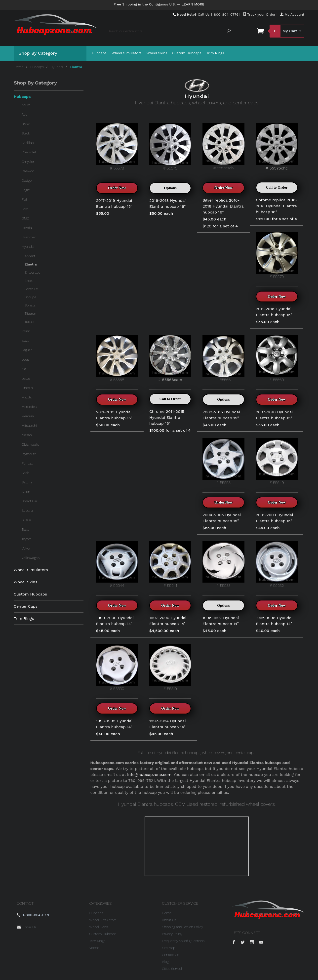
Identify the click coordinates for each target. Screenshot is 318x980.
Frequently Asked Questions (183, 941)
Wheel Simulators (126, 53)
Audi (25, 114)
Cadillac (28, 143)
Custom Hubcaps (187, 53)
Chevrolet (29, 152)
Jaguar (27, 350)
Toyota (27, 539)
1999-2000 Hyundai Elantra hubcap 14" (115, 621)
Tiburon (30, 313)
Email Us (30, 927)
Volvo (26, 548)
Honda (27, 228)
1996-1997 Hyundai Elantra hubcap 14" (221, 621)
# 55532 (277, 564)
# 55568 (117, 358)
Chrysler (28, 162)
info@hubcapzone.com (149, 775)
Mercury (28, 416)
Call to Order (277, 187)
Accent (30, 256)
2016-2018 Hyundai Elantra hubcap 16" (168, 203)
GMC (25, 218)
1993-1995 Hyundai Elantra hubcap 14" (114, 724)
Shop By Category (38, 53)
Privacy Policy (172, 934)
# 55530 (117, 667)
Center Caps (26, 606)
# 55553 (223, 461)
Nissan (27, 435)
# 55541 (170, 564)
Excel (29, 281)
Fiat (24, 199)
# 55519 (170, 667)
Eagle (26, 190)
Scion (26, 492)
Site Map (169, 948)
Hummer (29, 237)
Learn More (193, 4)
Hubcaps (99, 53)
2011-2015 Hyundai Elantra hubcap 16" (114, 415)
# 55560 (277, 358)
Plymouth (29, 454)
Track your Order (259, 14)
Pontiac (27, 463)
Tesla (25, 529)
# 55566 (223, 358)
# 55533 (223, 564)
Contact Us (170, 955)
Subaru (27, 511)
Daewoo (28, 171)
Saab (25, 473)
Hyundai (57, 67)
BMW (26, 124)
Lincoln (27, 388)
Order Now (117, 188)
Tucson (30, 322)
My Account (292, 14)
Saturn (27, 482)
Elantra (31, 264)
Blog (165, 962)
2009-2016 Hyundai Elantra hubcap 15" (221, 415)
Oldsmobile (30, 444)
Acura (26, 105)
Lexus (26, 378)
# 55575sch (223, 147)
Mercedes (29, 407)
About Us (169, 920)
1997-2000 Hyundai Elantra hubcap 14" (168, 621)
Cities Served (172, 969)
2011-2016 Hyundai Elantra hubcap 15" (274, 312)
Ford (25, 209)
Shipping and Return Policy (182, 927)
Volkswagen (31, 558)
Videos (95, 948)
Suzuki (27, 520)
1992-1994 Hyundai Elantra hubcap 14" (168, 724)
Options (170, 188)
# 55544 (117, 564)
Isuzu (26, 341)
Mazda (27, 397)
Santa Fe (31, 289)
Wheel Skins (157, 53)
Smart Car (29, 501)
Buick (26, 133)
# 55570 (277, 255)
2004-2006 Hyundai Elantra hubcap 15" (222, 518)
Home (19, 67)
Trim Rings (215, 53)
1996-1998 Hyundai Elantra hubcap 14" (274, 621)
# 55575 (170, 147)
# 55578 (117, 147)
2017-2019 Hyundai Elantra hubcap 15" (114, 203)
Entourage (32, 272)
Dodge (27, 180)
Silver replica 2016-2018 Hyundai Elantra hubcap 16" (223, 206)
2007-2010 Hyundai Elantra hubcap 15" (274, 415)
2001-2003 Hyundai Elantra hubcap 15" (275, 518)
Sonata (30, 305)
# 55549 (277, 461)
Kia (24, 369)
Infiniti (26, 331)
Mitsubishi (29, 426)
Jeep (25, 359)
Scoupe (30, 297)
